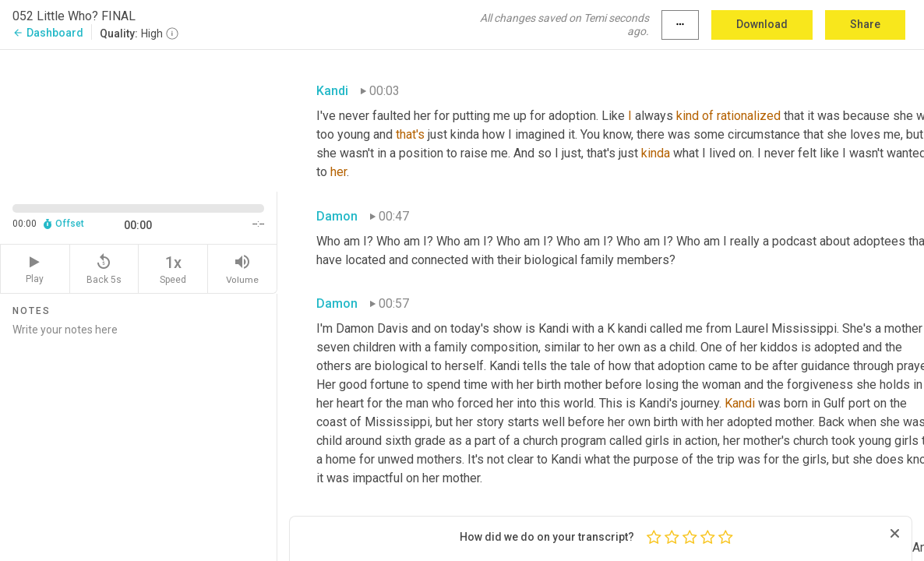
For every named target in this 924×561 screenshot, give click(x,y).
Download (762, 24)
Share (865, 24)
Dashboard (48, 33)
